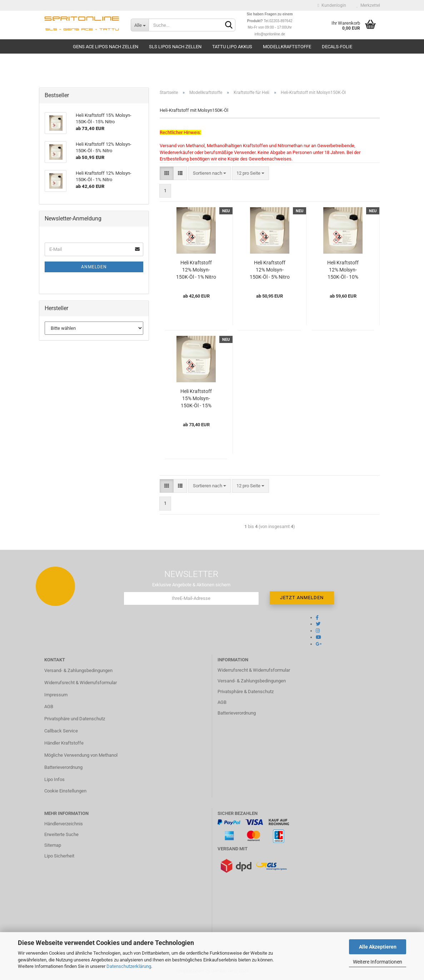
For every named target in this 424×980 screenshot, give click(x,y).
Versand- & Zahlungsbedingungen (78, 670)
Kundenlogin (332, 5)
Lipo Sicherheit (59, 856)
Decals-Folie (337, 47)
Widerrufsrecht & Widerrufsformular (81, 683)
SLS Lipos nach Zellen (175, 47)
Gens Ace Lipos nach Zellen (106, 47)
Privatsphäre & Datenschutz (246, 692)
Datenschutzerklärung (129, 966)
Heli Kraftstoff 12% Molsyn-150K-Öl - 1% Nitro (196, 270)
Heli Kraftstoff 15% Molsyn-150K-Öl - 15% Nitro (196, 399)
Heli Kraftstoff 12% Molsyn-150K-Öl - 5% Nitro (270, 270)
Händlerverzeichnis (64, 824)
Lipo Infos (54, 779)
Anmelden (94, 267)
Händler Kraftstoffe (64, 743)
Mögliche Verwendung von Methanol (81, 755)
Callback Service (61, 731)
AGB (49, 707)
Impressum (56, 695)
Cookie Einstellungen (65, 791)
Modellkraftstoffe (287, 47)
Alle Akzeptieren (378, 947)
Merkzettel (368, 5)
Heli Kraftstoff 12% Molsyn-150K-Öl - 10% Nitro (343, 270)
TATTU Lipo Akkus (232, 47)
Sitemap (53, 845)
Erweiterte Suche (61, 834)
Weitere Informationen (378, 962)
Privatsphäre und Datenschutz (75, 719)
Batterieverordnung (63, 767)
